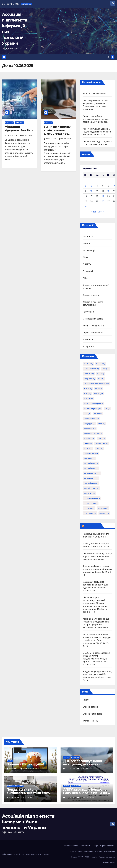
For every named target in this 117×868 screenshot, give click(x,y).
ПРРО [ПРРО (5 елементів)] (88, 443)
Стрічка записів (90, 707)
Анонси (86, 243)
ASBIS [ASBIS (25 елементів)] (88, 364)
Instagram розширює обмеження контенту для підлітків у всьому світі (95, 585)
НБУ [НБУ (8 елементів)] (102, 424)
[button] (108, 57)
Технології (19, 123)
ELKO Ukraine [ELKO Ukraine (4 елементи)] (91, 369)
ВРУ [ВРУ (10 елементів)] (87, 394)
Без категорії (89, 250)
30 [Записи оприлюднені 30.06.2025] (86, 206)
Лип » (101, 212)
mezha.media (92, 526)
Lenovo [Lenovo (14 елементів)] (89, 374)
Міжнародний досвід (93, 319)
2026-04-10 (14, 769)
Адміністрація (110, 851)
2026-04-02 (71, 798)
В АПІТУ (87, 264)
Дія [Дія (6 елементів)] (107, 409)
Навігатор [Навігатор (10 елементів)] (90, 428)
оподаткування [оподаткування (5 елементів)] (92, 498)
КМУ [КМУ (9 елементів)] (87, 414)
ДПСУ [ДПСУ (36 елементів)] (88, 399)
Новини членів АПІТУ (93, 326)
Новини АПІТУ (77, 857)
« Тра (94, 212)
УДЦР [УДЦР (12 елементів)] (88, 448)
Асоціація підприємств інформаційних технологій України (28, 822)
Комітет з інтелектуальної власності (96, 287)
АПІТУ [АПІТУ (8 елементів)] (88, 389)
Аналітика (88, 237)
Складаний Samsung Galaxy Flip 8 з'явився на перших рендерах (97, 556)
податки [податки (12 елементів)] (89, 508)
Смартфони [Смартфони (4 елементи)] (101, 443)
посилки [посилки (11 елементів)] (103, 508)
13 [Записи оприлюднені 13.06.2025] (108, 191)
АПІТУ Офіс (26, 135)
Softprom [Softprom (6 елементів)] (89, 379)
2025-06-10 (13, 135)
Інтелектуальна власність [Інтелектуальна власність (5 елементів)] (96, 384)
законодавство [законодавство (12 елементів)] (92, 473)
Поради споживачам (93, 333)
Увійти (86, 700)
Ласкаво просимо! (71, 846)
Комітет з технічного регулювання (93, 303)
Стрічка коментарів (92, 714)
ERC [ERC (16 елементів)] (106, 369)
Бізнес (86, 257)
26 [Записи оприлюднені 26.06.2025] (103, 201)
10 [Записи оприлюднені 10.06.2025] (91, 191)
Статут (95, 846)
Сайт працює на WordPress (13, 854)
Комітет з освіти (91, 295)
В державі (9, 123)
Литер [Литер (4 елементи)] (98, 414)
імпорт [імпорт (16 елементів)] (104, 513)
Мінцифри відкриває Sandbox (19, 128)
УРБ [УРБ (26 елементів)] (99, 448)
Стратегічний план (108, 846)
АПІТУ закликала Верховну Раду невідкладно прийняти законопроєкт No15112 (97, 132)
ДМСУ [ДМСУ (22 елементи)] (99, 394)
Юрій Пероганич (29, 769)
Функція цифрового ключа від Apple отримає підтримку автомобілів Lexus (97, 569)
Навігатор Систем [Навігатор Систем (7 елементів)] (93, 433)
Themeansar (45, 854)
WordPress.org (90, 721)
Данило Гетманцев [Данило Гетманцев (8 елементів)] (93, 404)
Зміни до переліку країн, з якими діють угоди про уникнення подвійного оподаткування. (57, 135)
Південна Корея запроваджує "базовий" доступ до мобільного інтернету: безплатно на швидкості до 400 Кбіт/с (95, 603)
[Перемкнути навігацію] (56, 57)
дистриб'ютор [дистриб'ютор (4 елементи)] (91, 468)
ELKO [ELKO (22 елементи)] (101, 364)
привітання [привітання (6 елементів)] (90, 513)
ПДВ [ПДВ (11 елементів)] (101, 438)
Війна (85, 278)
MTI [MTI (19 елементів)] (100, 374)
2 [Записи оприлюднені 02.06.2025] (86, 186)
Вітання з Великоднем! (94, 94)
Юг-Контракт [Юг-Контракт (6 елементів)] (91, 453)
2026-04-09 (71, 769)
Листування (89, 312)
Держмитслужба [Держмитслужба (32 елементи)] (93, 409)
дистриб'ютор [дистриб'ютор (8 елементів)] (91, 463)
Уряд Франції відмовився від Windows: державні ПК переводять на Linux (97, 674)
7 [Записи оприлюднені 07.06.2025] (114, 186)
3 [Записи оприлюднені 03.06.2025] (91, 186)
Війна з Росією (109, 863)
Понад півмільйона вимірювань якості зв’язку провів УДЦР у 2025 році (96, 119)
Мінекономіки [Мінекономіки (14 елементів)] (91, 419)
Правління (89, 851)
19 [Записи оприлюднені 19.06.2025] (103, 196)
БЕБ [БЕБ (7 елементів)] (98, 389)
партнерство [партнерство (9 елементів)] (91, 503)
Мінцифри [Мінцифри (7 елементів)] (89, 424)
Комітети (98, 851)
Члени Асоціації (76, 851)
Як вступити (85, 846)
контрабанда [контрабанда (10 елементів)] (91, 483)
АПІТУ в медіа (91, 857)
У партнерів (89, 347)
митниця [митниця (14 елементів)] (89, 493)
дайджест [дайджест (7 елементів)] (89, 458)
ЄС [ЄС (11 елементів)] (101, 379)
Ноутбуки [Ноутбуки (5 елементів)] (89, 438)
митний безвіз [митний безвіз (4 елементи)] (91, 488)
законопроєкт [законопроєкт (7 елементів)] (91, 478)
